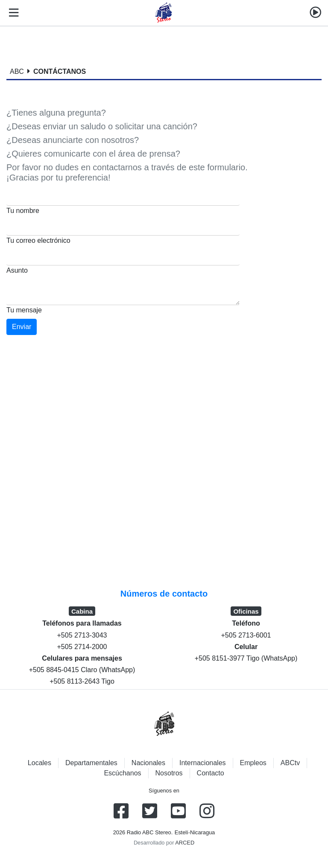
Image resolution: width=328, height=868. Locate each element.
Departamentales (91, 763)
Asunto (17, 270)
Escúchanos (122, 773)
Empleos (253, 763)
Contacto (211, 773)
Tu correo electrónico (38, 240)
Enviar (22, 327)
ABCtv (290, 763)
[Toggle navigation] (12, 13)
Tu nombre (23, 211)
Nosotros (169, 773)
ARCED (185, 843)
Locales (40, 763)
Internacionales (203, 763)
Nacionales (148, 763)
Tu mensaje (24, 310)
